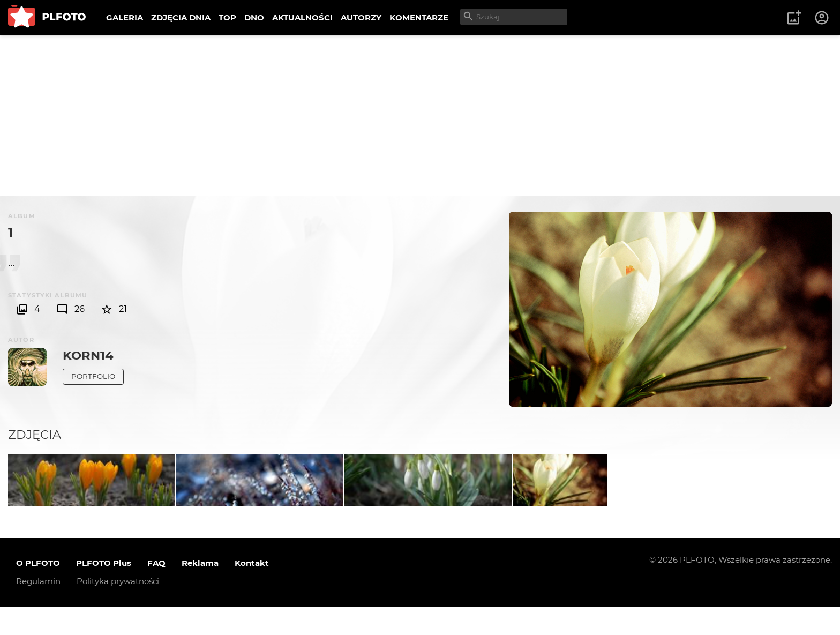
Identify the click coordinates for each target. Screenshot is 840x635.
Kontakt (252, 592)
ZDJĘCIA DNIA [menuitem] (181, 17)
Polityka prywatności (118, 610)
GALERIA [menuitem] (125, 17)
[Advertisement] (420, 115)
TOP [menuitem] (227, 17)
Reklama (200, 592)
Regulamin (38, 610)
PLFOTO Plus (104, 592)
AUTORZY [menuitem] (361, 17)
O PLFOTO (38, 592)
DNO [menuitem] (254, 17)
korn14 (88, 355)
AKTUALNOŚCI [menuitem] (302, 17)
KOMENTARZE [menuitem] (419, 17)
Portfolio (93, 376)
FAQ (156, 592)
